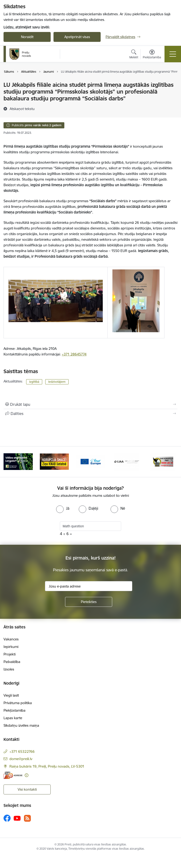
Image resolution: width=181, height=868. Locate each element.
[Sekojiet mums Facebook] (7, 818)
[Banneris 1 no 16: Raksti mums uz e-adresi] (18, 461)
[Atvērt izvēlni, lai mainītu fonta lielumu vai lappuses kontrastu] (152, 55)
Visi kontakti (27, 789)
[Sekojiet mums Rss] (27, 818)
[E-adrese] (13, 775)
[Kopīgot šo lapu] (90, 414)
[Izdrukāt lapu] (90, 404)
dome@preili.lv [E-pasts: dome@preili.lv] (21, 759)
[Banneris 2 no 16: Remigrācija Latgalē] (54, 461)
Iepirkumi (11, 647)
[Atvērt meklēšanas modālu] (134, 55)
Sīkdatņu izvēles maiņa (21, 725)
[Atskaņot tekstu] (22, 109)
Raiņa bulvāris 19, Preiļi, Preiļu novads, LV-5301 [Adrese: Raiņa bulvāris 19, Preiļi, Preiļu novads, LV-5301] (47, 766)
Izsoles (9, 669)
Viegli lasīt (11, 695)
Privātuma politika (18, 703)
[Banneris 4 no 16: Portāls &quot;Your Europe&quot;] (127, 461)
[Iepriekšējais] (9, 462)
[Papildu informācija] (27, 775)
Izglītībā (34, 382)
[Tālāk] (172, 462)
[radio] (63, 508)
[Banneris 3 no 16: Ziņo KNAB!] (90, 461)
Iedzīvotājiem (57, 382)
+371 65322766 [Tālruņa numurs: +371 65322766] (22, 752)
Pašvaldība (12, 662)
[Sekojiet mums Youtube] (17, 818)
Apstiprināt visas (77, 37)
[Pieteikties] (89, 602)
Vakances (11, 639)
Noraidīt (27, 37)
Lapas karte (13, 718)
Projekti (10, 654)
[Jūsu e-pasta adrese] (89, 586)
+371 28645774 (74, 354)
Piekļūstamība (14, 710)
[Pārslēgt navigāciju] (173, 54)
